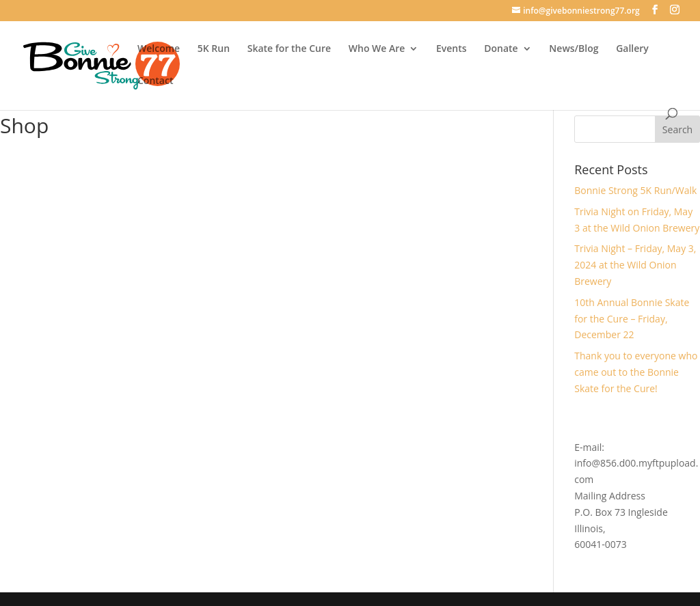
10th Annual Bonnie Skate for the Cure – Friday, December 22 (632, 319)
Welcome (159, 49)
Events (452, 49)
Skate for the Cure (289, 49)
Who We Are (377, 49)
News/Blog (574, 49)
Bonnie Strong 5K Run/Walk (635, 190)
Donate (501, 49)
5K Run (214, 49)
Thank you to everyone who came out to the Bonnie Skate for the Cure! (636, 372)
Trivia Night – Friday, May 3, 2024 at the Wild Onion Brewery (635, 265)
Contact (155, 81)
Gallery (632, 49)
